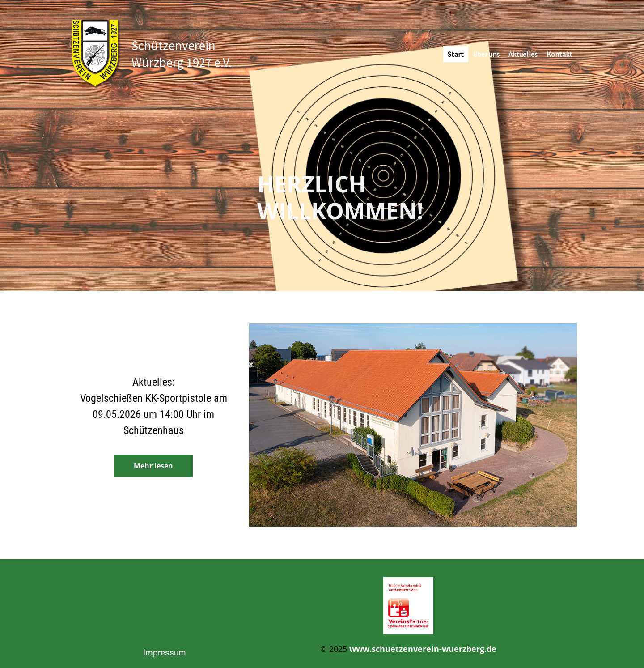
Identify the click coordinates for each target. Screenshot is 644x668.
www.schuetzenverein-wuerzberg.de (423, 649)
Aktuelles (523, 54)
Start (456, 54)
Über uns (486, 54)
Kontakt (559, 54)
